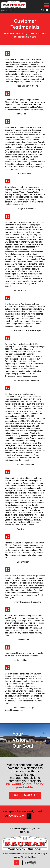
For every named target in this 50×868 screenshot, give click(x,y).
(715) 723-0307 (7, 11)
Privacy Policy (26, 857)
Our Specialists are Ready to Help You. (23, 814)
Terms (34, 857)
